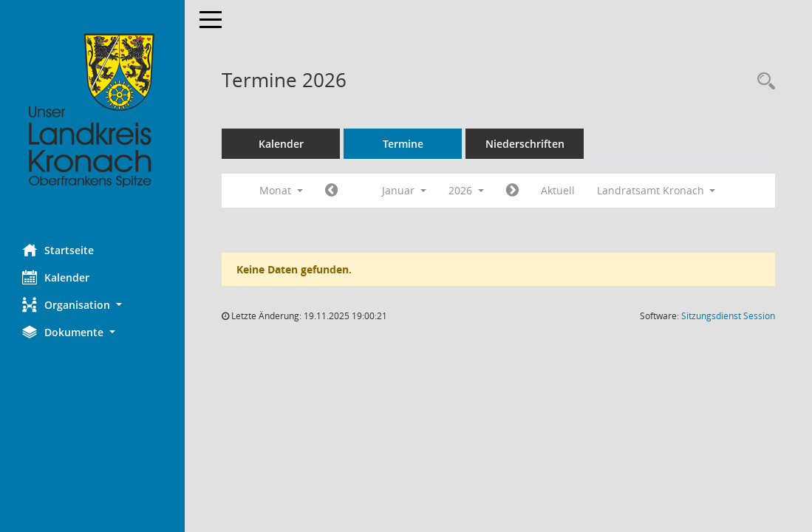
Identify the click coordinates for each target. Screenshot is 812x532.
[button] (92, 305)
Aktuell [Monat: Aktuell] (558, 190)
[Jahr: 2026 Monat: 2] (512, 191)
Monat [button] (281, 190)
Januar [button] (404, 190)
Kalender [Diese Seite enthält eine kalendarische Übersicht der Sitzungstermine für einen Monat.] (56, 277)
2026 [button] (466, 190)
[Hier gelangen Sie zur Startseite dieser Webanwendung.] (92, 111)
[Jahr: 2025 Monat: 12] (331, 191)
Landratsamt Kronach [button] (656, 190)
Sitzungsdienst (728, 316)
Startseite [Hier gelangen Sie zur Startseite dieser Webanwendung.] (58, 250)
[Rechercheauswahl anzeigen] (762, 82)
